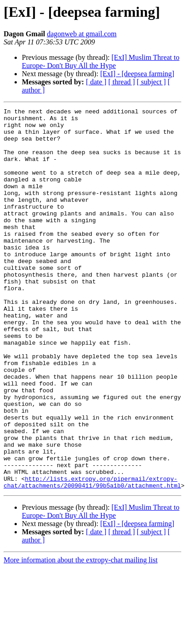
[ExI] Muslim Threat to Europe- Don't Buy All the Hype (101, 61)
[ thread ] (122, 82)
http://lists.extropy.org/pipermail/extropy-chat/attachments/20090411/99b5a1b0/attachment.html (92, 557)
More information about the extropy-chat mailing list (81, 636)
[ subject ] (151, 82)
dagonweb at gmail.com (82, 34)
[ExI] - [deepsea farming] (137, 74)
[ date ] (96, 82)
